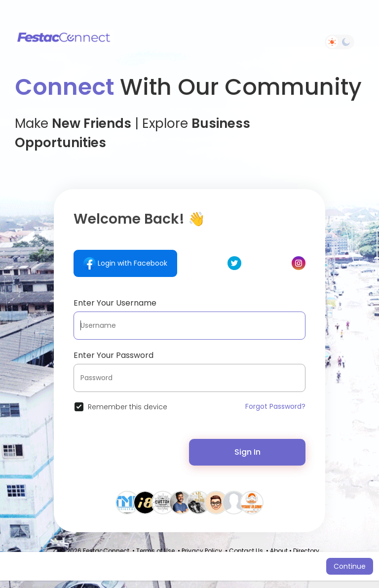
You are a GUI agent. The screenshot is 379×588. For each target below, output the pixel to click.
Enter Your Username (115, 303)
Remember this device (128, 407)
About (279, 551)
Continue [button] (350, 566)
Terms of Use (155, 551)
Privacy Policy (202, 551)
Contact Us (246, 551)
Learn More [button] (305, 566)
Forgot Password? (275, 406)
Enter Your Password (114, 355)
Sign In (247, 452)
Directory (306, 551)
